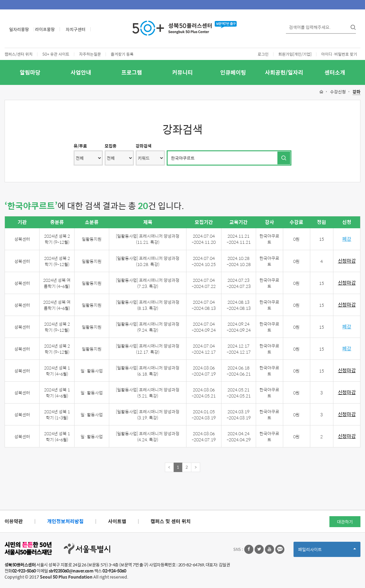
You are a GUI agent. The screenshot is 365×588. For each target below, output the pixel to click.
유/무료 (80, 146)
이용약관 (14, 521)
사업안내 (81, 72)
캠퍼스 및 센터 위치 (171, 521)
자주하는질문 (90, 54)
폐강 (347, 239)
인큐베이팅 (233, 72)
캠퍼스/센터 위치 (19, 54)
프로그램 (132, 72)
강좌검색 (144, 146)
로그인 (263, 54)
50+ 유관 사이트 (56, 54)
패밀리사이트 (327, 551)
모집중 (111, 146)
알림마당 (30, 72)
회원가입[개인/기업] (295, 54)
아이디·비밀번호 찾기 (339, 54)
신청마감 (347, 261)
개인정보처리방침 (65, 521)
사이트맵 (117, 521)
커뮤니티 (182, 72)
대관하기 (345, 522)
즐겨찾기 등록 (122, 54)
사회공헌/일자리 (284, 72)
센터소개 (335, 72)
